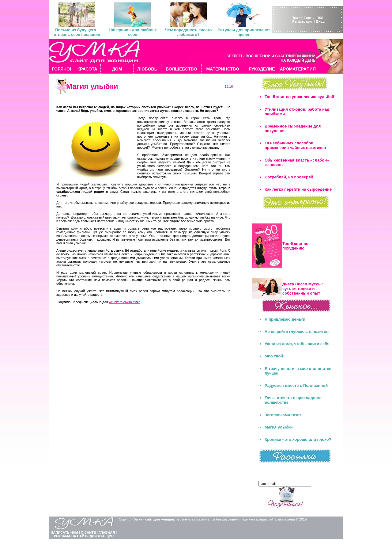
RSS (320, 18)
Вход (320, 21)
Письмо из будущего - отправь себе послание (77, 32)
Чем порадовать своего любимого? (188, 32)
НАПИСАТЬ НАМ (64, 532)
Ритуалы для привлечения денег (244, 32)
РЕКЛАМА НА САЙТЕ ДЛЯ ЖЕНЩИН (84, 536)
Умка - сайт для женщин (154, 519)
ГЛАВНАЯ (107, 532)
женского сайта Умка (124, 302)
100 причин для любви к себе (132, 32)
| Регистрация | (303, 21)
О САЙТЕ (88, 532)
